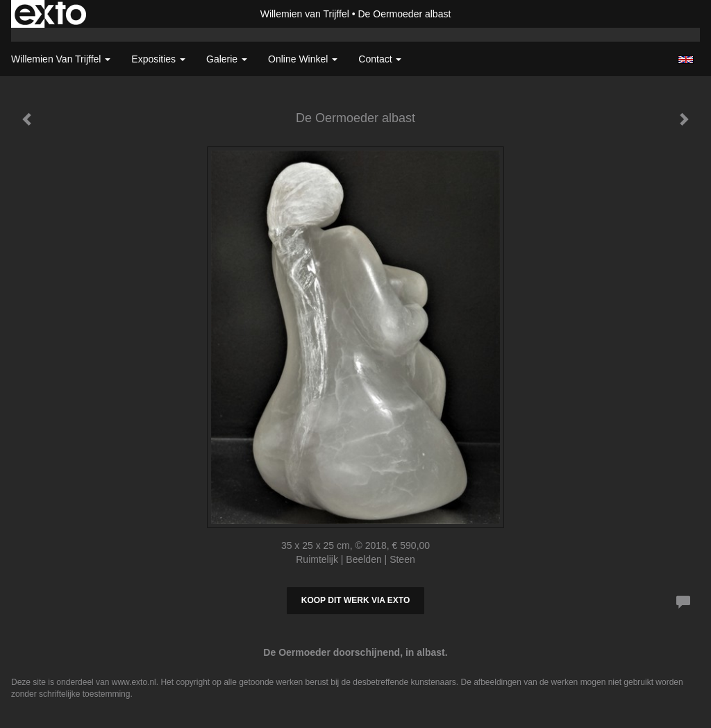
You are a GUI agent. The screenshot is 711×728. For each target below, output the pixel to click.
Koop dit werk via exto (355, 600)
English (686, 60)
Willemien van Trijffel (305, 14)
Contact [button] (380, 59)
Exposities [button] (158, 59)
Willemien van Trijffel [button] (61, 59)
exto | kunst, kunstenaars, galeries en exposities (50, 14)
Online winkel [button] (303, 59)
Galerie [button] (227, 59)
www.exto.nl (134, 682)
